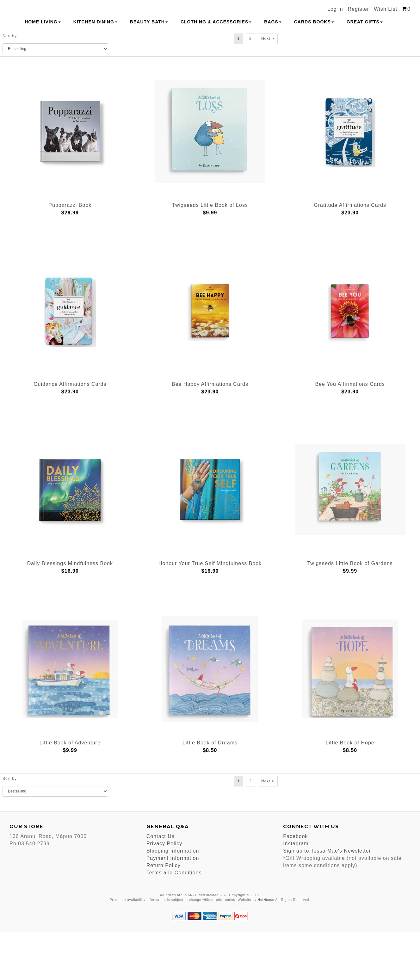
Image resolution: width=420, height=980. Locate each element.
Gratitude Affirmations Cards (350, 253)
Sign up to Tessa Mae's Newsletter (327, 899)
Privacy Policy (164, 892)
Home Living (43, 70)
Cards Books (314, 70)
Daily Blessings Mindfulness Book (70, 612)
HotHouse (266, 948)
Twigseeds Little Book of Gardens (350, 612)
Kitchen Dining (95, 70)
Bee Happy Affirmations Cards (210, 432)
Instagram (296, 892)
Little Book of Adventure (70, 791)
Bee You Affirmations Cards (350, 432)
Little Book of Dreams (210, 791)
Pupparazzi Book (70, 253)
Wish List (386, 9)
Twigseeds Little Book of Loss (210, 253)
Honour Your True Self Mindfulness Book (210, 612)
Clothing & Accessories (216, 70)
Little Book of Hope (350, 791)
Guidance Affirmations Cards (70, 432)
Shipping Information (173, 899)
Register (359, 9)
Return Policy (164, 914)
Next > (268, 87)
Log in (335, 9)
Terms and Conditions (174, 921)
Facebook (295, 885)
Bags (273, 70)
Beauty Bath (149, 70)
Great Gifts (365, 70)
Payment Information (173, 906)
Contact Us (161, 885)
